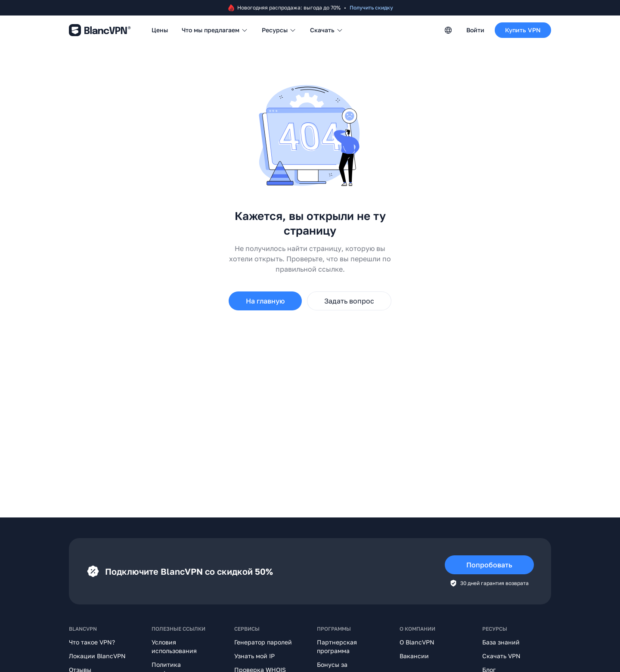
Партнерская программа (337, 646)
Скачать (327, 30)
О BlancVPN (417, 642)
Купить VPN (523, 30)
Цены (160, 30)
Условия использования (174, 646)
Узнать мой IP (254, 656)
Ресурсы (279, 30)
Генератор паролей (263, 642)
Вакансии (414, 656)
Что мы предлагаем (215, 30)
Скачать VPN (501, 656)
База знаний (501, 642)
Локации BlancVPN (97, 656)
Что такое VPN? (92, 642)
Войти (475, 30)
